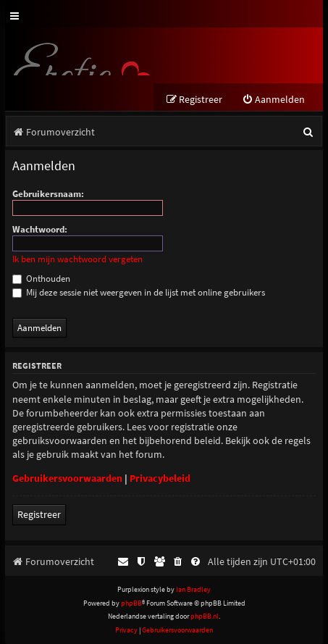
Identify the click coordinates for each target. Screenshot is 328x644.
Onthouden (41, 279)
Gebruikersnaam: (48, 194)
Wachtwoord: (40, 229)
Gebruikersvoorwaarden (67, 478)
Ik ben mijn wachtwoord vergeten (77, 259)
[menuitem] (273, 100)
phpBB (131, 603)
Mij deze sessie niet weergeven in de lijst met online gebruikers (139, 292)
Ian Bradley (193, 589)
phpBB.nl (205, 616)
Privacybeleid (160, 478)
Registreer (39, 514)
